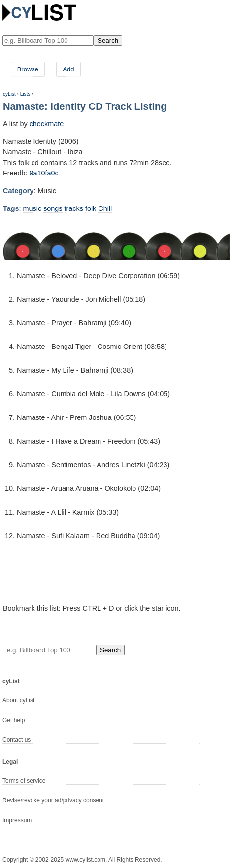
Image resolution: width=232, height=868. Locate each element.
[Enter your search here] (48, 41)
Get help (14, 720)
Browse (28, 69)
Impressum (17, 820)
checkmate (47, 124)
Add (68, 69)
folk (91, 208)
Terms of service (24, 781)
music (33, 208)
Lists (25, 94)
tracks (74, 208)
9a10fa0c (44, 173)
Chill (105, 208)
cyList (9, 94)
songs (53, 208)
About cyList (18, 700)
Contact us (17, 740)
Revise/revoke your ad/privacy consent (53, 800)
